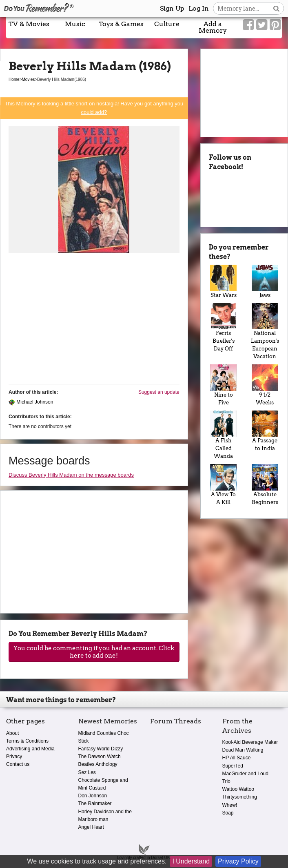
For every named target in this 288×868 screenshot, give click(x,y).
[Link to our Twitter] (262, 25)
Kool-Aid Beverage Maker (250, 742)
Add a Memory (213, 27)
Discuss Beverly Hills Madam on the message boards (71, 475)
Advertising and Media (30, 749)
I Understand (191, 861)
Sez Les (87, 772)
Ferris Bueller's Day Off (224, 327)
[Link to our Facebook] (248, 25)
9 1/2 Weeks (265, 385)
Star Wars (224, 281)
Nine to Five (224, 385)
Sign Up (172, 8)
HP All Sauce (237, 758)
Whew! (230, 805)
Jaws (265, 281)
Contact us (18, 764)
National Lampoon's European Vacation (265, 331)
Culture (167, 24)
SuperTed (233, 766)
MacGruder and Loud (245, 774)
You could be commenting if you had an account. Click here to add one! (94, 652)
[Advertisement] (94, 321)
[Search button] (276, 8)
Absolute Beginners (265, 484)
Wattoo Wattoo (238, 789)
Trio (226, 781)
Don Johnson (93, 796)
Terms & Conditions (27, 741)
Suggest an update (159, 392)
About (12, 733)
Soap (228, 813)
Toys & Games (121, 24)
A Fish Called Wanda (224, 435)
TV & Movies (29, 24)
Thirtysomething (240, 797)
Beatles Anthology (98, 764)
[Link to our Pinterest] (275, 25)
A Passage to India (265, 431)
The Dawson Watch (100, 756)
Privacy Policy (238, 861)
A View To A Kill (224, 484)
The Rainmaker (95, 803)
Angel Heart (91, 827)
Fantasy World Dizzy (101, 749)
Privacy (14, 756)
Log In (199, 8)
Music (75, 24)
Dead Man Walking (243, 750)
